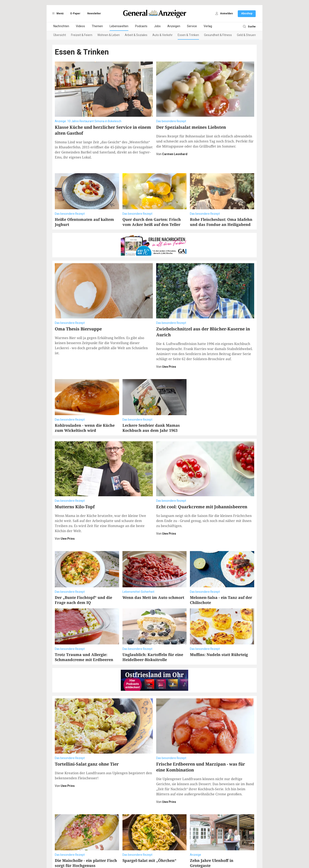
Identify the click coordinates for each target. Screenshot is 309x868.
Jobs (157, 26)
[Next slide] (251, 35)
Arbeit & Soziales (136, 35)
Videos (80, 26)
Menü (57, 13)
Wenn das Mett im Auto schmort (153, 576)
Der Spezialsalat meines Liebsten (191, 127)
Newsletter (94, 13)
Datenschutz (107, 851)
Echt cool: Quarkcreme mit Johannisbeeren (202, 486)
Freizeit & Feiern (82, 35)
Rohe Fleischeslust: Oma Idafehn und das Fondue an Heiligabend (221, 222)
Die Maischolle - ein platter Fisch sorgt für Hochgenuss (86, 821)
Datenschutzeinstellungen (201, 851)
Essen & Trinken (188, 35)
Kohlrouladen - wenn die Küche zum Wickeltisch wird (85, 407)
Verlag (208, 26)
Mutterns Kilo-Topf (75, 486)
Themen (97, 26)
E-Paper (75, 13)
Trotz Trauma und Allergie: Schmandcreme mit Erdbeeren (84, 636)
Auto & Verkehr (163, 35)
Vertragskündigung (169, 851)
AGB (94, 851)
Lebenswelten (119, 26)
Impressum (125, 851)
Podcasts (141, 26)
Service (192, 26)
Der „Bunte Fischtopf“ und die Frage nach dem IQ (83, 579)
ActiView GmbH (175, 856)
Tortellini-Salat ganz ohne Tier (87, 722)
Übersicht (60, 35)
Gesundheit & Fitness (218, 35)
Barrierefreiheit (144, 851)
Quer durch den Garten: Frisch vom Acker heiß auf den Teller (152, 222)
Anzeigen (174, 26)
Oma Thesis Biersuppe (78, 308)
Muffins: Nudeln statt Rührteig (219, 633)
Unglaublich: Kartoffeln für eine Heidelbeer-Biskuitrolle (153, 636)
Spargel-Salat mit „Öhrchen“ (149, 818)
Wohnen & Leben (109, 35)
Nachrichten (61, 26)
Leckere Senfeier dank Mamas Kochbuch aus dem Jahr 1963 (151, 407)
